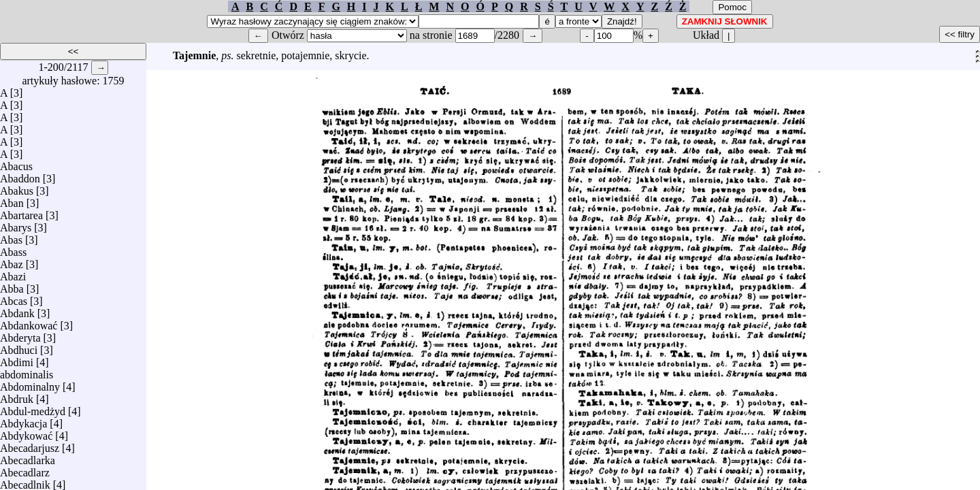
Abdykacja (23, 420)
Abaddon (20, 175)
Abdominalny (30, 383)
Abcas (14, 298)
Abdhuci (19, 347)
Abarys (16, 224)
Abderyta (20, 334)
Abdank (17, 310)
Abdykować (26, 432)
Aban (12, 200)
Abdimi (17, 359)
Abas (11, 236)
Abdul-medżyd (33, 408)
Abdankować (29, 322)
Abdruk (17, 396)
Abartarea (21, 212)
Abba (12, 285)
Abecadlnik (25, 481)
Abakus (17, 187)
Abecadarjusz (30, 445)
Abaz (12, 261)
